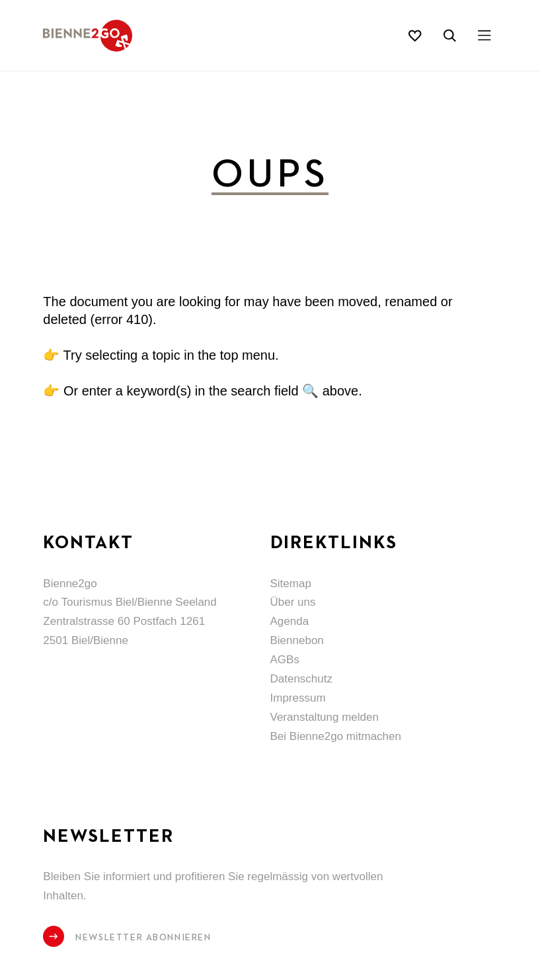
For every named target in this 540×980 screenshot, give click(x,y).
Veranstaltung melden (325, 717)
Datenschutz (302, 679)
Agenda (290, 621)
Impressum (298, 698)
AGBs (285, 660)
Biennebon (297, 640)
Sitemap (291, 584)
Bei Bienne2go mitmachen (336, 736)
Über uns (293, 602)
